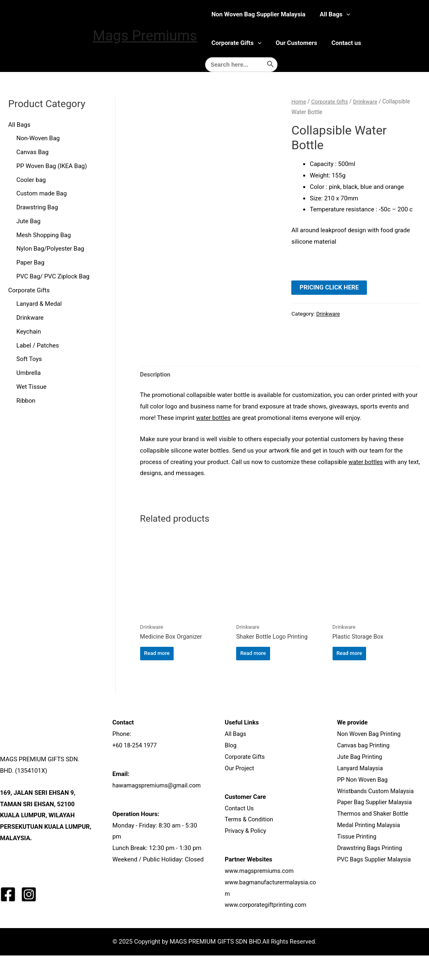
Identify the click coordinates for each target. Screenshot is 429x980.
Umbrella (29, 373)
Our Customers (297, 43)
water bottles (214, 440)
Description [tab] (156, 397)
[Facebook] (8, 918)
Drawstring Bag (37, 207)
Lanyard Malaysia (361, 793)
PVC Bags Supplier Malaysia (375, 884)
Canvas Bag (32, 152)
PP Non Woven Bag (363, 804)
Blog (231, 770)
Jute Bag (28, 221)
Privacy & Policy (246, 855)
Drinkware (30, 318)
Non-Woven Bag (38, 138)
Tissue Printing (357, 861)
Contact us (346, 43)
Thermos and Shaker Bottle (374, 838)
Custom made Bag (41, 193)
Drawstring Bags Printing (371, 872)
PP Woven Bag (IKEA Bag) (52, 166)
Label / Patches (38, 345)
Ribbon (26, 401)
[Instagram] (29, 918)
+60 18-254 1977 (135, 770)
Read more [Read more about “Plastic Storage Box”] (350, 677)
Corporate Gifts (236, 43)
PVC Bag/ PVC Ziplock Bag (53, 276)
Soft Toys (29, 359)
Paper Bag (30, 262)
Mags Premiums (145, 36)
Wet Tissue (31, 387)
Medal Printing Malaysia (370, 850)
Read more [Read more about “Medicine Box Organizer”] (157, 677)
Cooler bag (31, 180)
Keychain (29, 332)
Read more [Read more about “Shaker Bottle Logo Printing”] (253, 677)
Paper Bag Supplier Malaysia (376, 827)
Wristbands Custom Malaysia (377, 815)
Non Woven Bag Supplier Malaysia (258, 14)
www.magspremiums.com (260, 895)
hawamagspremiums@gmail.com (158, 810)
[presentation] (346, 14)
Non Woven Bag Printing (370, 758)
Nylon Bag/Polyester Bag (50, 249)
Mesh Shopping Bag (44, 235)
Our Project (240, 793)
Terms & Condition (250, 844)
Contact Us (240, 832)
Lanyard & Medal (39, 304)
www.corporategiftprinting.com (267, 929)
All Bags (335, 14)
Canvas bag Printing (364, 770)
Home (299, 101)
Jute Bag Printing (361, 781)
